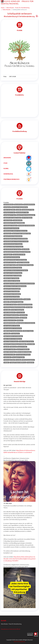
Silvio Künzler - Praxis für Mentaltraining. (18, 8)
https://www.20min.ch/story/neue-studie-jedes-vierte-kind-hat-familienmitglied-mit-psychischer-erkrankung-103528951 (19, 559)
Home (3, 8)
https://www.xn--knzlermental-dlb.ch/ (11, 629)
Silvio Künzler (7, 9)
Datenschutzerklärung (19, 641)
